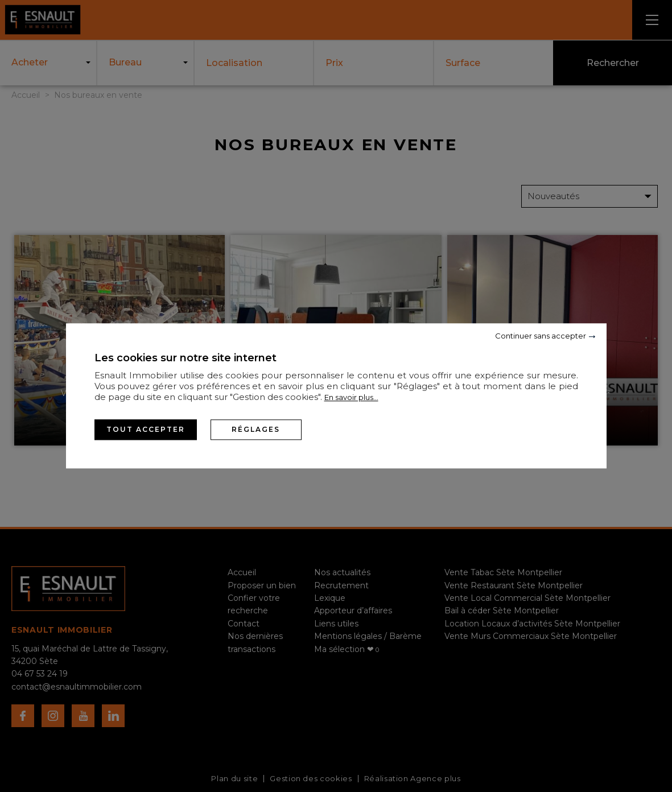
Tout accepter (146, 429)
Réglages (256, 429)
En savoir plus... (351, 397)
